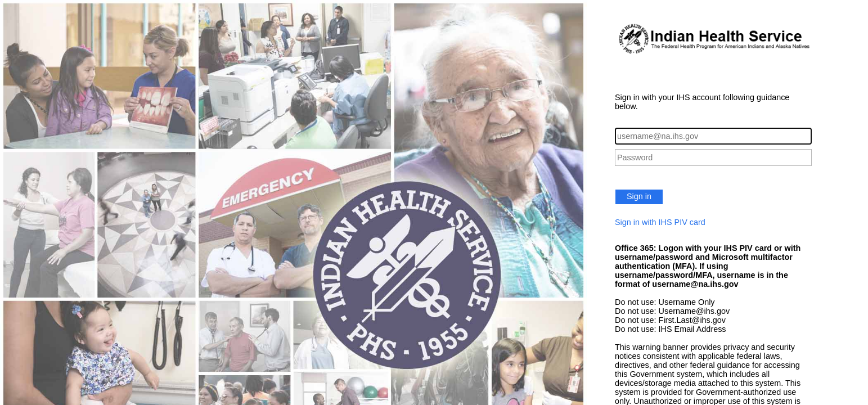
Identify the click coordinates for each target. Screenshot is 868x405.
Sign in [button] (639, 196)
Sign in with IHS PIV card (660, 222)
